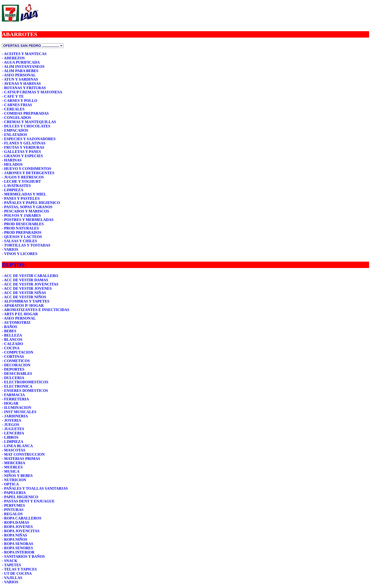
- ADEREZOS (13, 58)
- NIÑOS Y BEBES (17, 476)
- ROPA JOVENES (17, 527)
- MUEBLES (12, 467)
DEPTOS (13, 265)
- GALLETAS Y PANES (21, 152)
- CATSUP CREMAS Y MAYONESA (32, 92)
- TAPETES (11, 565)
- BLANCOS (12, 339)
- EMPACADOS (15, 130)
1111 (33, 46)
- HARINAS (12, 160)
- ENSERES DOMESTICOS (25, 391)
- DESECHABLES (17, 374)
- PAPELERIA (14, 493)
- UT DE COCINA (17, 573)
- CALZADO (12, 344)
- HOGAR (10, 403)
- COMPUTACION (18, 352)
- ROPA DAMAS (15, 522)
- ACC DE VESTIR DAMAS (25, 280)
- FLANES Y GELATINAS (24, 143)
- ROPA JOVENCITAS (21, 531)
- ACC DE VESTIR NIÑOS (24, 297)
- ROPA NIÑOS (15, 539)
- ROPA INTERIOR (18, 552)
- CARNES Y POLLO (20, 101)
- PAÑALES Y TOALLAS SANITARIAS (35, 488)
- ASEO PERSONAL (19, 75)
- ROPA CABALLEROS (22, 518)
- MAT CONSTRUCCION (23, 454)
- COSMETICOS (16, 361)
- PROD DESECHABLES (23, 224)
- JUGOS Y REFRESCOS (23, 177)
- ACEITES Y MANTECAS (24, 54)
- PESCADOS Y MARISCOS (25, 211)
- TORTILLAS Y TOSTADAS (26, 245)
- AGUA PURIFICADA (21, 62)
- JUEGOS (11, 425)
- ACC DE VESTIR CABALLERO (30, 276)
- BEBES (9, 331)
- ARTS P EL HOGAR (20, 314)
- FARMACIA (13, 395)
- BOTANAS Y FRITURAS (24, 88)
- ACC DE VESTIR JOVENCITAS (30, 284)
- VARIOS (10, 249)
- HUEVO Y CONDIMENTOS (26, 169)
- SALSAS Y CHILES (20, 241)
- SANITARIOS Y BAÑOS (23, 556)
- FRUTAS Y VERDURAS (23, 147)
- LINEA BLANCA (17, 446)
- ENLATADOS (15, 135)
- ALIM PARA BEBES (20, 71)
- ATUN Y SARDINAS (20, 79)
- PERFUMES (13, 505)
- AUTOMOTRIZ (16, 322)
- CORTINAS (13, 357)
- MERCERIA (13, 463)
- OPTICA (10, 484)
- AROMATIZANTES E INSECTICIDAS (36, 310)
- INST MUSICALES (19, 412)
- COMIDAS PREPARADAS (25, 113)
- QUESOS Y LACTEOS (22, 237)
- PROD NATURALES (20, 228)
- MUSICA (11, 471)
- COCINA (11, 348)
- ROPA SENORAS (18, 544)
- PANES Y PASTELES (21, 198)
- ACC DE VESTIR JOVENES (27, 288)
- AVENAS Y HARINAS (21, 84)
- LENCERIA (13, 433)
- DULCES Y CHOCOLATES (26, 126)
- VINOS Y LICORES (20, 254)
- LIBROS (10, 437)
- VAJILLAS (12, 578)
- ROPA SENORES (17, 548)
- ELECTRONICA (17, 386)
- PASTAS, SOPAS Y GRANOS (27, 207)
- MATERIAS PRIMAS (21, 459)
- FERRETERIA (15, 399)
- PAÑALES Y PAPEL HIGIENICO (31, 203)
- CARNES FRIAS (17, 105)
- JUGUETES (13, 429)
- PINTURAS (13, 510)
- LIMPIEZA (13, 190)
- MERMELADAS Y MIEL (24, 194)
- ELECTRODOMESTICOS (25, 382)
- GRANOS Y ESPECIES (22, 156)
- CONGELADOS (16, 118)
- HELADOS (12, 164)
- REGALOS (12, 514)
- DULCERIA (13, 378)
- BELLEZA (12, 335)
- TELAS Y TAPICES (19, 569)
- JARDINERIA (15, 416)
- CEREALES (13, 109)
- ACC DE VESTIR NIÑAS (24, 293)
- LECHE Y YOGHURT (21, 181)
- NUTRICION (14, 480)
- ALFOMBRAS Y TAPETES (26, 301)
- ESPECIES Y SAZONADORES (29, 139)
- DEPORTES (13, 369)
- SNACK (10, 561)
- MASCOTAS (14, 450)
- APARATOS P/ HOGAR (23, 305)
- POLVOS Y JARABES (21, 215)
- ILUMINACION (17, 408)
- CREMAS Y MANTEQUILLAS (29, 122)
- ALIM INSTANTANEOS (23, 67)
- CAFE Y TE (13, 96)
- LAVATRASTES (16, 186)
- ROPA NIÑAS (14, 535)
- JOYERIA (11, 420)
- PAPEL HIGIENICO (20, 497)
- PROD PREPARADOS (22, 232)
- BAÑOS (9, 327)
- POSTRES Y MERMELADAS (28, 220)
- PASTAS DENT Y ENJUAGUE (28, 501)
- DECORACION (16, 365)
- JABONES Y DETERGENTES (28, 173)
